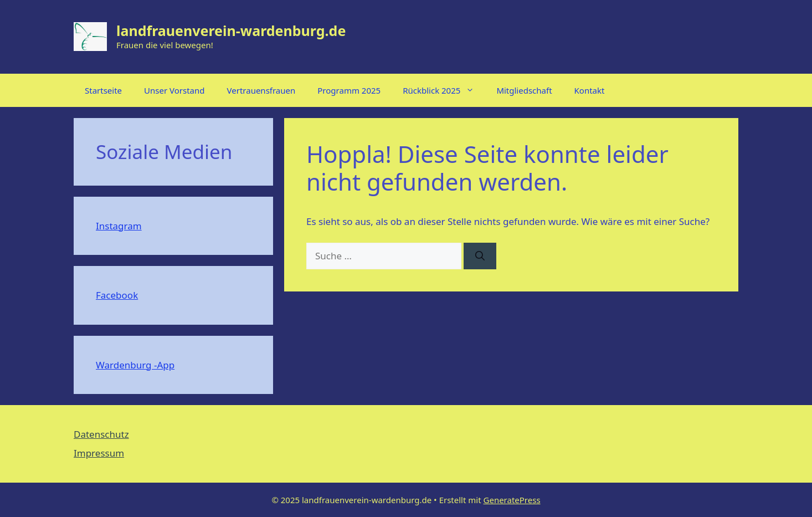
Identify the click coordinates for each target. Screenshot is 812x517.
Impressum (99, 453)
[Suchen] (480, 256)
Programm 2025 (349, 90)
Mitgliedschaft (524, 90)
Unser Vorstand (174, 90)
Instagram (119, 226)
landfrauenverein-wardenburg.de (231, 30)
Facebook (117, 295)
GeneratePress (512, 500)
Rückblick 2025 (444, 90)
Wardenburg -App (135, 365)
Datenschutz (101, 434)
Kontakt (590, 90)
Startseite (103, 90)
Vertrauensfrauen (261, 90)
